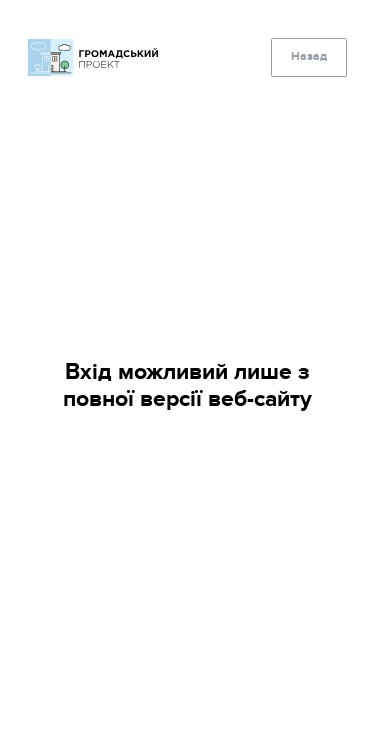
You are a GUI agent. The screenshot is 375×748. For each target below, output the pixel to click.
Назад (309, 56)
